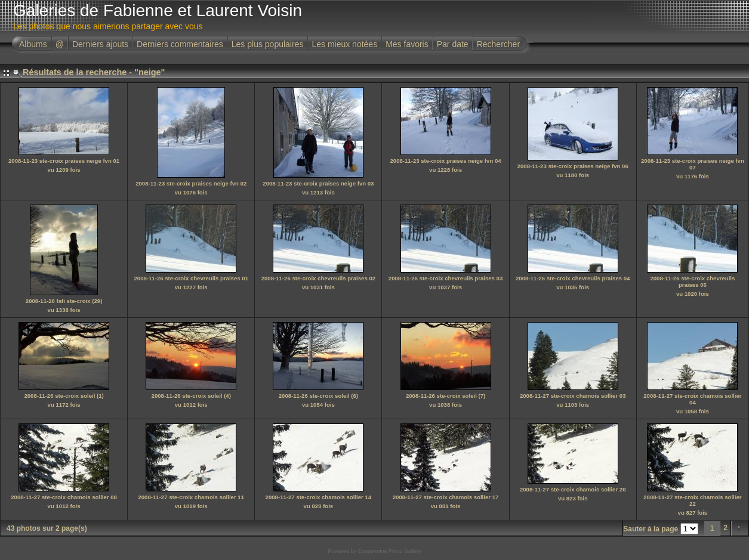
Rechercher (498, 44)
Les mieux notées (344, 44)
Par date (453, 44)
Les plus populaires (268, 44)
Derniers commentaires (180, 44)
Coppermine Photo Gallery (389, 551)
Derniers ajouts (100, 44)
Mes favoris (407, 44)
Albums (33, 44)
